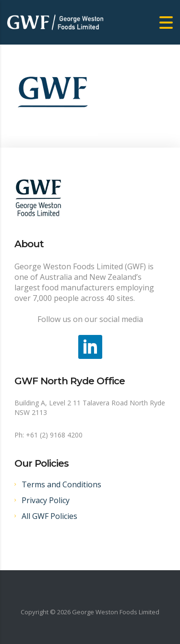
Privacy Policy (46, 500)
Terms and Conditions (61, 484)
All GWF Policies (49, 516)
